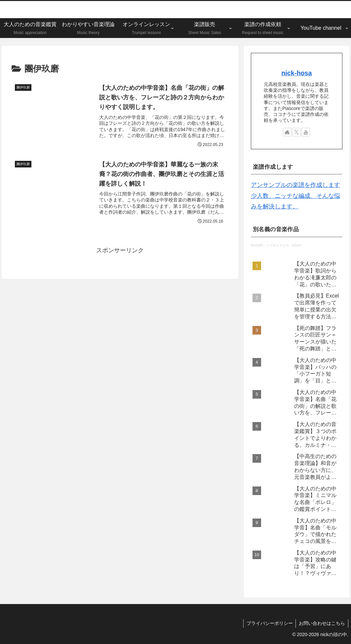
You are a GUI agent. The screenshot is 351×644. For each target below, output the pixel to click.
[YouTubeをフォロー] (306, 132)
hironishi (257, 245)
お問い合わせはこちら (322, 623)
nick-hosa (296, 73)
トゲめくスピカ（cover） (285, 245)
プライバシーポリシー (268, 623)
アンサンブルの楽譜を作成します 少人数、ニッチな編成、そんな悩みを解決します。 (295, 196)
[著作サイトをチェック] (287, 132)
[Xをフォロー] (296, 132)
